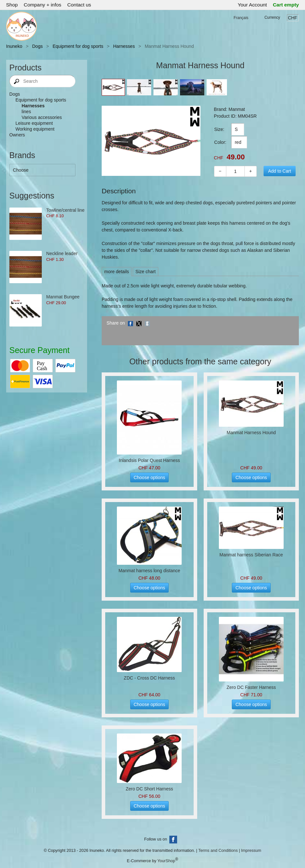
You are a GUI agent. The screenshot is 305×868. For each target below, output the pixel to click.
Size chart (145, 272)
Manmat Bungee (63, 297)
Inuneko (14, 46)
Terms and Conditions (218, 851)
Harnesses (124, 46)
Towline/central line (65, 210)
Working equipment (35, 129)
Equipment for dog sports (78, 46)
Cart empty (286, 5)
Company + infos (42, 5)
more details (117, 272)
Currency (272, 17)
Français (241, 18)
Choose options (149, 477)
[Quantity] (235, 171)
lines (26, 112)
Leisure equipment (34, 123)
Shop (12, 5)
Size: (219, 129)
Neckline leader (62, 253)
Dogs (37, 46)
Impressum (251, 851)
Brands (22, 155)
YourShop (166, 861)
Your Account (252, 5)
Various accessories (42, 117)
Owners (17, 135)
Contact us (79, 5)
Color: (220, 142)
